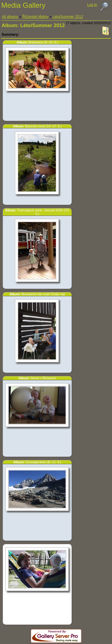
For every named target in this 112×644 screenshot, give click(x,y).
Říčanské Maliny (36, 17)
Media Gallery (23, 5)
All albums (10, 17)
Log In (92, 5)
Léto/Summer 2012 (68, 17)
